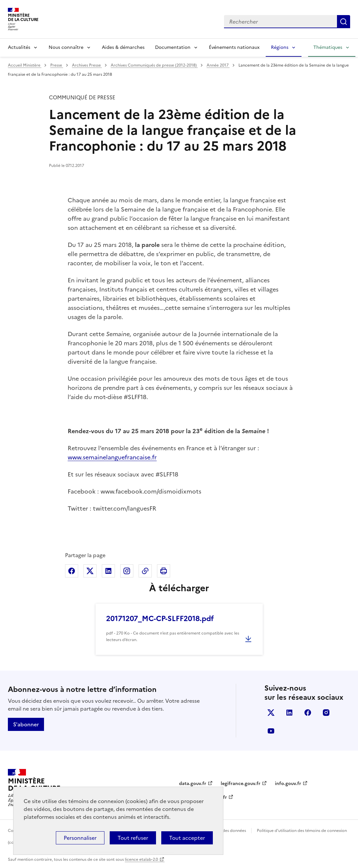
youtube (271, 731)
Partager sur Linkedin (108, 571)
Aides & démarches (123, 47)
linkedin (289, 713)
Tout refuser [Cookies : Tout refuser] (133, 838)
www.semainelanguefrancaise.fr (112, 457)
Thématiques (328, 47)
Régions (280, 47)
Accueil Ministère (25, 65)
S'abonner (26, 724)
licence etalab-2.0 (141, 859)
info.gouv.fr (288, 784)
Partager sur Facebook (72, 571)
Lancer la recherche (344, 22)
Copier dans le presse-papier (145, 571)
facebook (308, 713)
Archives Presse (87, 65)
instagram (326, 713)
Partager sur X (90, 571)
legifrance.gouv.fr (241, 784)
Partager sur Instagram (127, 571)
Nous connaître (66, 47)
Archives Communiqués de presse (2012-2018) (154, 65)
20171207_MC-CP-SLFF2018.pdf (160, 619)
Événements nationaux (234, 47)
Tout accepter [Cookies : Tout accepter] (187, 838)
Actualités (19, 47)
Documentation (173, 47)
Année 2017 (218, 65)
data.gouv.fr (193, 784)
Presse (57, 65)
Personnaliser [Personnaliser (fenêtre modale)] (80, 838)
